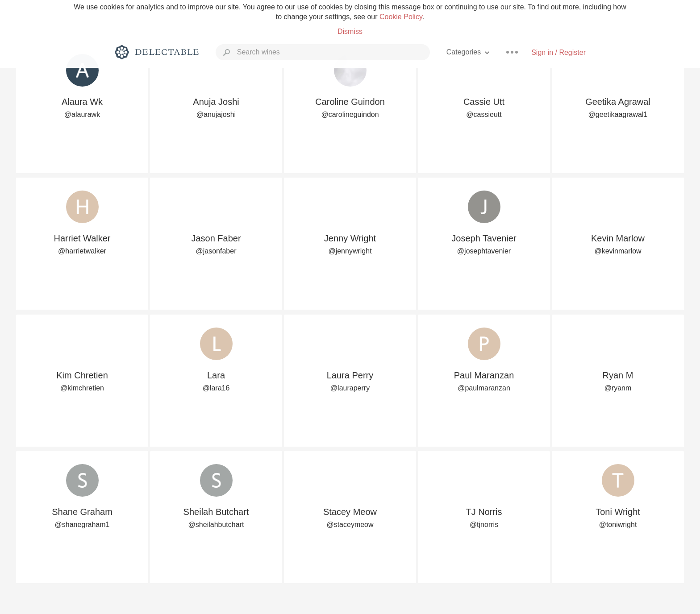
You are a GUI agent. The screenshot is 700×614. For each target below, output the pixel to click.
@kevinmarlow (618, 251)
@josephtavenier (484, 251)
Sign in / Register (558, 52)
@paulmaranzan (484, 388)
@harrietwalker (82, 251)
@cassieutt (484, 114)
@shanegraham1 (82, 525)
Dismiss (350, 31)
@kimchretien (82, 388)
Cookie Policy (401, 17)
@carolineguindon (350, 114)
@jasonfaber (216, 251)
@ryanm (618, 388)
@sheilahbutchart (216, 525)
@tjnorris (484, 525)
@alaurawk (82, 114)
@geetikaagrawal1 (618, 114)
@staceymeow (350, 525)
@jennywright (350, 251)
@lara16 (216, 388)
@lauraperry (350, 388)
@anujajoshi (216, 114)
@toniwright (618, 525)
